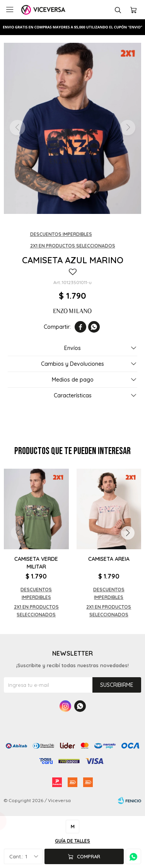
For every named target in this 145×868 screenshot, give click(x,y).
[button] (128, 533)
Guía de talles (72, 841)
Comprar (89, 856)
